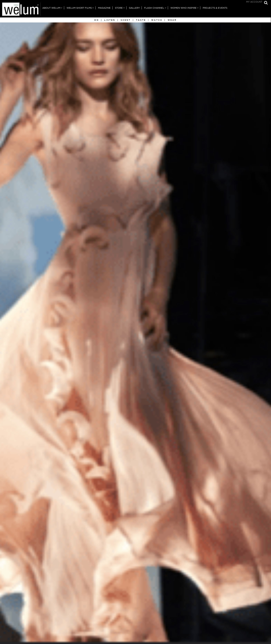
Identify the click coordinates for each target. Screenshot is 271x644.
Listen (110, 20)
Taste (141, 20)
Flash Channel (154, 8)
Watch (157, 20)
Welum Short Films (79, 8)
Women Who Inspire (183, 8)
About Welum (51, 8)
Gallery (134, 8)
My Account (254, 2)
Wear (172, 20)
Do (97, 20)
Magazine (104, 8)
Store (119, 8)
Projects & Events (215, 8)
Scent (126, 20)
